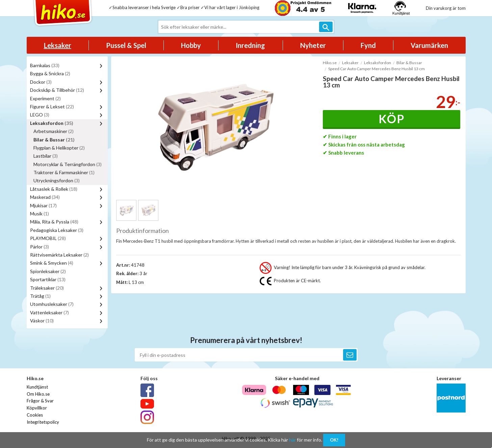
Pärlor (40, 247)
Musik (40, 214)
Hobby (191, 45)
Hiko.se (330, 63)
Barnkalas (45, 65)
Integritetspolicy (43, 422)
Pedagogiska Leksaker (57, 230)
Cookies (35, 415)
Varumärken (429, 45)
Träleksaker (47, 288)
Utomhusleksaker (52, 304)
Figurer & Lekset (52, 107)
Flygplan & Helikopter (59, 148)
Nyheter (313, 45)
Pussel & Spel (126, 45)
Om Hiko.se (38, 394)
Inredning (250, 45)
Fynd (368, 45)
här (292, 440)
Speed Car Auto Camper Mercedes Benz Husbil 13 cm (377, 69)
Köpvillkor (37, 408)
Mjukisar (43, 205)
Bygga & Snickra (50, 73)
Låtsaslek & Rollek (54, 189)
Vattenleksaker (49, 312)
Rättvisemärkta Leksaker (59, 255)
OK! (334, 440)
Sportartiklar (48, 279)
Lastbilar (46, 156)
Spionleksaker (48, 271)
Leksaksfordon (52, 123)
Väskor (42, 321)
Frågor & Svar (40, 401)
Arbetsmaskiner (54, 131)
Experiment (45, 98)
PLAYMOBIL (48, 238)
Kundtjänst (37, 387)
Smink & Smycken (52, 263)
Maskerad (45, 197)
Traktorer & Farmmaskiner (64, 172)
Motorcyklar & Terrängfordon (68, 164)
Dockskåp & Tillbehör (57, 90)
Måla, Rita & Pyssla (54, 222)
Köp (392, 119)
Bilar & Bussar (54, 140)
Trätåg (40, 296)
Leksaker (58, 45)
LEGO (40, 115)
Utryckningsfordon (57, 180)
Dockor (41, 82)
